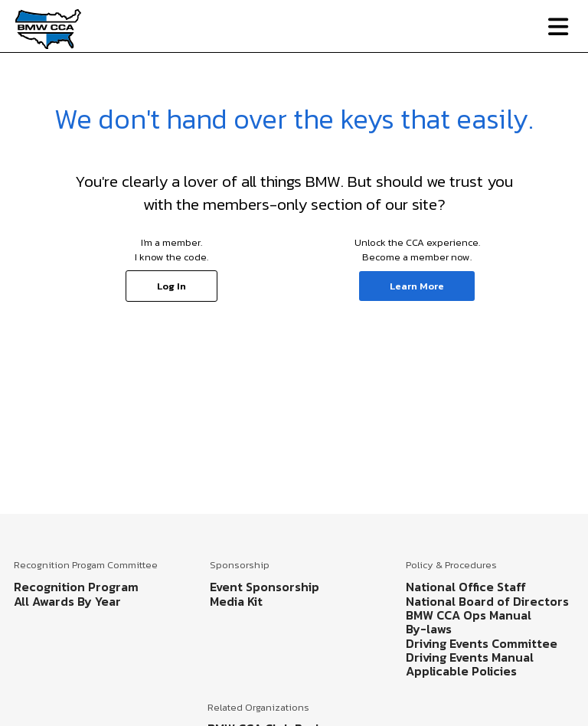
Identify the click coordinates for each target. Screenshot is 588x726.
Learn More (417, 286)
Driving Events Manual (470, 657)
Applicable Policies (461, 671)
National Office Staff (466, 587)
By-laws (429, 629)
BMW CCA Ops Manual (469, 615)
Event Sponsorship (265, 587)
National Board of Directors (487, 601)
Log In (171, 286)
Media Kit (236, 601)
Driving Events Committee (482, 643)
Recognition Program (76, 587)
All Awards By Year (67, 601)
